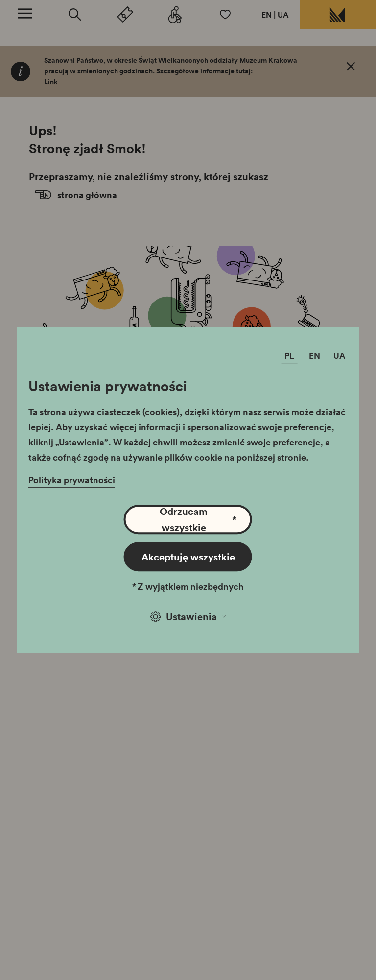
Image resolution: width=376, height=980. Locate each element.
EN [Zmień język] (315, 356)
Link (51, 82)
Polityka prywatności (72, 480)
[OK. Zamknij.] (351, 68)
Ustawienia (188, 616)
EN (267, 15)
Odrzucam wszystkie (198, 519)
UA (283, 15)
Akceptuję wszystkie (188, 557)
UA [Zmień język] (339, 356)
